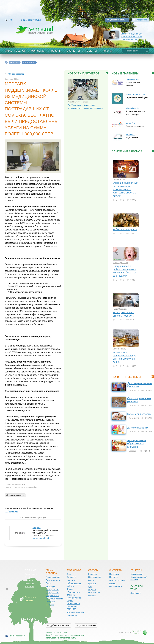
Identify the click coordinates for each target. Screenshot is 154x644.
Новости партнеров (84, 74)
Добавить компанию (59, 625)
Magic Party (131, 123)
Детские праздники (138, 428)
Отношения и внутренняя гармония (73, 606)
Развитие (50, 602)
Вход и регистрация (30, 20)
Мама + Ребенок (15, 51)
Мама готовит (137, 574)
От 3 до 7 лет (52, 592)
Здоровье (72, 577)
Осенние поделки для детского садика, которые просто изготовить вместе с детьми (125, 189)
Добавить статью (119, 20)
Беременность (53, 580)
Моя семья (38, 51)
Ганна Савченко (120, 309)
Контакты (29, 586)
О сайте (29, 577)
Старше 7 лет (52, 596)
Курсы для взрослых (139, 414)
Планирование (53, 577)
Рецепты (91, 51)
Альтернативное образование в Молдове (137, 444)
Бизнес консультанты (116, 585)
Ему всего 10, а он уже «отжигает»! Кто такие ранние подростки (132, 36)
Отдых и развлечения (94, 591)
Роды (48, 583)
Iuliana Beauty (132, 108)
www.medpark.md (41, 538)
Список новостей (16, 74)
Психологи (114, 574)
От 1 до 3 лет (52, 589)
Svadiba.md (136, 593)
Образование (95, 577)
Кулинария (72, 615)
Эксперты (73, 51)
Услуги (107, 51)
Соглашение (31, 574)
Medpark (37, 528)
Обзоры (56, 51)
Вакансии (29, 583)
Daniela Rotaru (119, 179)
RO (10, 20)
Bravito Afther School (135, 94)
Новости (29, 580)
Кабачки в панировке (125, 229)
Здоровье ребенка (55, 599)
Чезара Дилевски (120, 263)
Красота (71, 580)
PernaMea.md (73, 102)
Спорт (70, 589)
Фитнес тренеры (117, 580)
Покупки (50, 605)
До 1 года (50, 586)
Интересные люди (76, 612)
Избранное (142, 20)
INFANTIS (130, 135)
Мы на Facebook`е (17, 636)
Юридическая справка (74, 593)
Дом (69, 574)
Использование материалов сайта (61, 638)
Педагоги (114, 577)
